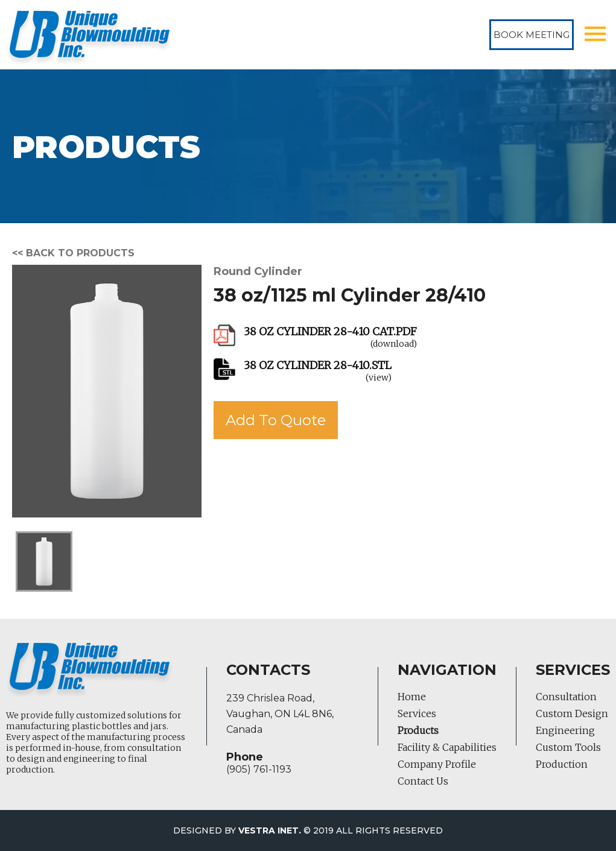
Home (412, 697)
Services (417, 713)
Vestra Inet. (270, 830)
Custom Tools (568, 747)
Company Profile (437, 764)
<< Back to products (73, 253)
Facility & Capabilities (447, 747)
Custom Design (572, 713)
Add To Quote (276, 420)
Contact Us (423, 781)
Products (418, 730)
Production (562, 764)
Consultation (566, 697)
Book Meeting (532, 35)
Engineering (565, 730)
